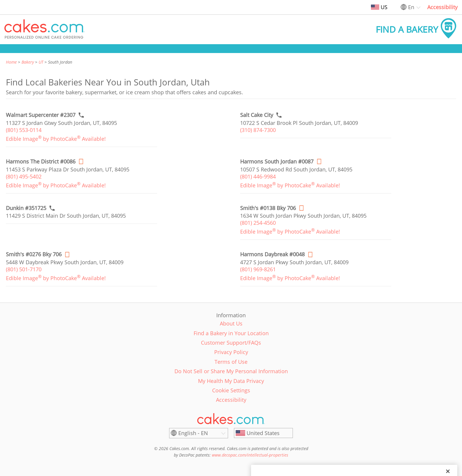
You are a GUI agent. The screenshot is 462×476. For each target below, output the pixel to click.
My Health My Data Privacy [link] (231, 381)
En (411, 7)
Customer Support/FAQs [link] (231, 343)
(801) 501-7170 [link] (24, 269)
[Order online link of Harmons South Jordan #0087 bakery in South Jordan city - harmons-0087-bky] (277, 162)
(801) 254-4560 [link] (258, 223)
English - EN (193, 433)
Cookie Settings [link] (231, 390)
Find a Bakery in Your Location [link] (231, 333)
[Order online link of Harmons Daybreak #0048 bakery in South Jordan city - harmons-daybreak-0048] (272, 254)
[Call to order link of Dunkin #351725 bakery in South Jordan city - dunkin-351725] (26, 208)
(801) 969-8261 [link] (258, 269)
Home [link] (11, 62)
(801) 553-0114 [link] (24, 130)
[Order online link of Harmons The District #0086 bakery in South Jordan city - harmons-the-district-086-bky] (41, 162)
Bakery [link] (28, 62)
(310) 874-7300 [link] (258, 130)
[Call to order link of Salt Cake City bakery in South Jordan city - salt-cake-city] (257, 115)
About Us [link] (231, 323)
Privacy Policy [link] (231, 352)
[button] (44, 29)
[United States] (263, 433)
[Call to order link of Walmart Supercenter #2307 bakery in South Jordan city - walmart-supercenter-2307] (41, 115)
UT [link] (41, 62)
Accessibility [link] (442, 7)
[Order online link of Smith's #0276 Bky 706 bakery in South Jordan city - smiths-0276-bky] (34, 254)
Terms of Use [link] (231, 362)
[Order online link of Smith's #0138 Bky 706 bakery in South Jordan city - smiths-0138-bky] (268, 208)
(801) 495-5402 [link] (24, 176)
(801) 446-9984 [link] (258, 176)
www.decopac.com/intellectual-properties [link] (250, 455)
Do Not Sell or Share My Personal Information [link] (231, 371)
